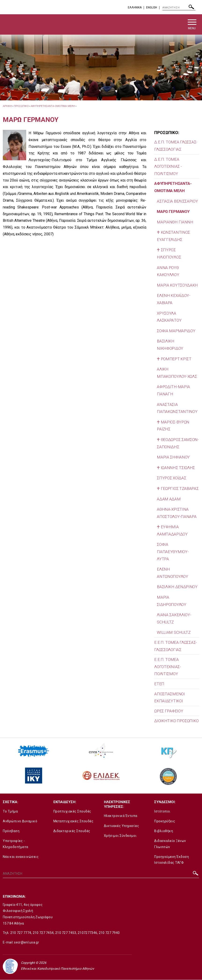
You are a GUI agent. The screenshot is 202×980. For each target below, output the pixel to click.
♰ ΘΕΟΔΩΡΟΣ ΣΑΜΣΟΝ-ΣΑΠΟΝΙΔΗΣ (178, 443)
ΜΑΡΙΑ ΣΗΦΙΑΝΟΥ (173, 457)
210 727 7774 (21, 933)
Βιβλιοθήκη (164, 831)
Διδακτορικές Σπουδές (72, 831)
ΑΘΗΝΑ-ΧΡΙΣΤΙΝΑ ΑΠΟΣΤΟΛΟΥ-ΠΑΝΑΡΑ (177, 513)
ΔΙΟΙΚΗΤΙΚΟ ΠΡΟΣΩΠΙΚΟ (176, 721)
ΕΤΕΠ (159, 684)
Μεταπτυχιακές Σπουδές (73, 821)
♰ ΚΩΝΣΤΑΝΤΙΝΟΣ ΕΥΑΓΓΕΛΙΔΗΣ (173, 236)
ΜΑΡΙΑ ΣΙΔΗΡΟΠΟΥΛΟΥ (171, 601)
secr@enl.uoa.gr (27, 942)
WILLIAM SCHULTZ (174, 633)
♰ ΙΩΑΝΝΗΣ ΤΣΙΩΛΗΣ (176, 468)
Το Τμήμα (10, 811)
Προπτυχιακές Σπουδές (72, 811)
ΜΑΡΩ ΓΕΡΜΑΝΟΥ (173, 212)
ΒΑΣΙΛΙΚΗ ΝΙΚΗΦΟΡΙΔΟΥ (170, 345)
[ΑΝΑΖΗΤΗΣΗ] (179, 8)
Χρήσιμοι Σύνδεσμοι (120, 836)
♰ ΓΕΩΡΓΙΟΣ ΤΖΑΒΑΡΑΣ (178, 488)
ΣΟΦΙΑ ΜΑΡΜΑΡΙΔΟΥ (176, 331)
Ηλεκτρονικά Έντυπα (121, 816)
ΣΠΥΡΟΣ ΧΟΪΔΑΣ (171, 478)
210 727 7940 (109, 933)
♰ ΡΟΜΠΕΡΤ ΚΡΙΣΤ (174, 359)
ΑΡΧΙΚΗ (7, 106)
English (152, 7)
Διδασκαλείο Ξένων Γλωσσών (170, 844)
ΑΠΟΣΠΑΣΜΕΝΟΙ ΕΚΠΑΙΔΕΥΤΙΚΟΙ (169, 698)
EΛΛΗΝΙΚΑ (135, 7)
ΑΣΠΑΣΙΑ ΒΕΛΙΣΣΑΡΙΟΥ (177, 201)
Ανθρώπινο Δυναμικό (20, 821)
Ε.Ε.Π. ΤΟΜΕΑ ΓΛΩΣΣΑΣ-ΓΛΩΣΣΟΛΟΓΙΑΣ (176, 646)
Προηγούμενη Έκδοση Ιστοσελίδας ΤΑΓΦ (172, 860)
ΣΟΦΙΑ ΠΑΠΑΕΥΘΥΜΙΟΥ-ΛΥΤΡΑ (173, 552)
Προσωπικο (21, 106)
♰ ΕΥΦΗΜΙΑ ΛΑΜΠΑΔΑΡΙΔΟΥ (172, 531)
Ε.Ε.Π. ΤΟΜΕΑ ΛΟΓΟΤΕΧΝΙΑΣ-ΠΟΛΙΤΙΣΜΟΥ (167, 667)
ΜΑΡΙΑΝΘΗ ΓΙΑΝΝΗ (175, 222)
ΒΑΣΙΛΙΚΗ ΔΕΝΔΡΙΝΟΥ (177, 587)
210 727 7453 (66, 933)
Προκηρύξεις (165, 821)
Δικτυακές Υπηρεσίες (122, 826)
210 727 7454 (43, 933)
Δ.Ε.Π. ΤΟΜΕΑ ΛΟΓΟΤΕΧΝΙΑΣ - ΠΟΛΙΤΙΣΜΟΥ (168, 166)
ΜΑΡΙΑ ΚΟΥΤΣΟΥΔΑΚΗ (177, 285)
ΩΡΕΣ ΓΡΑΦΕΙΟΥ (169, 711)
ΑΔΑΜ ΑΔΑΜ (169, 499)
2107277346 (87, 933)
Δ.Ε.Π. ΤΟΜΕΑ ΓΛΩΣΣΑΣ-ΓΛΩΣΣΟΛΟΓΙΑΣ (176, 146)
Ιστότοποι (162, 811)
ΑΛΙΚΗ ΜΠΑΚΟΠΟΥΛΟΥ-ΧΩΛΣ (177, 373)
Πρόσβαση (11, 831)
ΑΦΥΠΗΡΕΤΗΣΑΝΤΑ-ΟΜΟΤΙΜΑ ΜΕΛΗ (53, 106)
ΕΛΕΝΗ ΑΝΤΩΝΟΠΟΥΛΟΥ (172, 573)
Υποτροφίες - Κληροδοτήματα (16, 844)
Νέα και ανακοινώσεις (21, 857)
